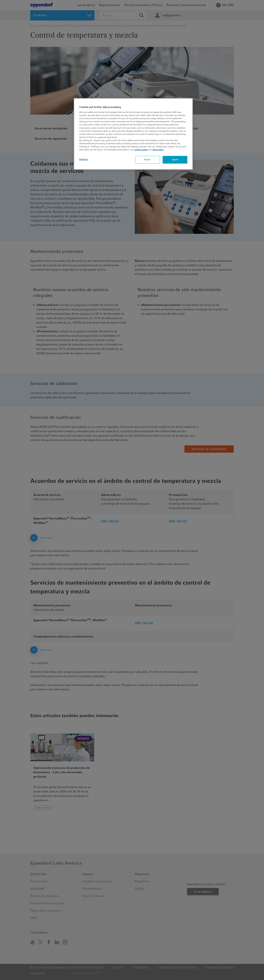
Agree (175, 160)
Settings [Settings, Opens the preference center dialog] (84, 159)
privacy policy (141, 150)
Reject (147, 160)
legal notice (158, 150)
